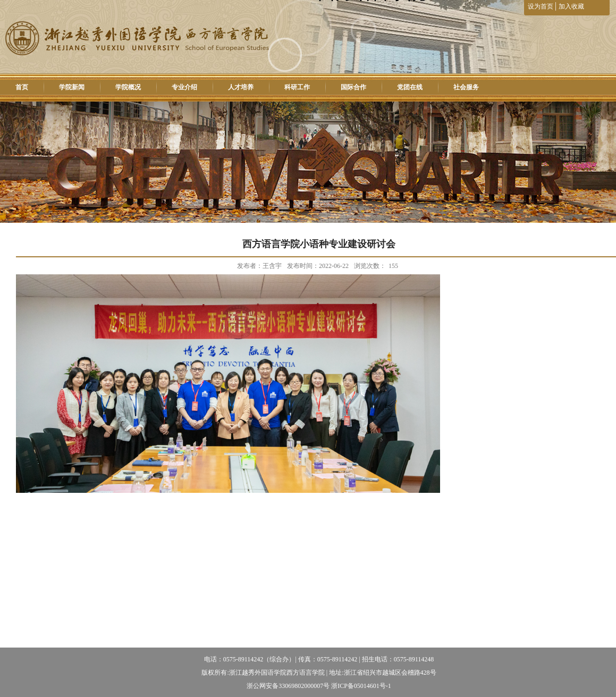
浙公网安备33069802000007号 (288, 686)
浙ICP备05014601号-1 (361, 686)
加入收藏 (571, 6)
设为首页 (541, 6)
